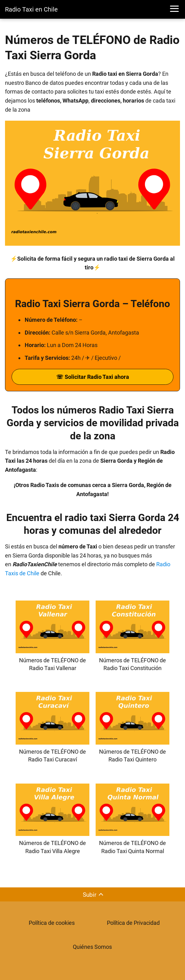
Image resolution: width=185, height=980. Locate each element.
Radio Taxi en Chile (31, 9)
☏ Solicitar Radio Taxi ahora (93, 377)
